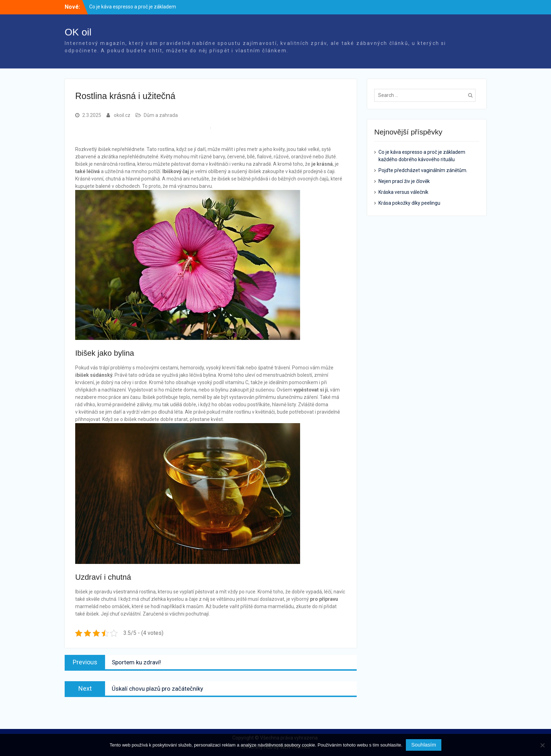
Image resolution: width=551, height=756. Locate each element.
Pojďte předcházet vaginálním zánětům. (423, 170)
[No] (542, 745)
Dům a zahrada (161, 115)
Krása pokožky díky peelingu (409, 203)
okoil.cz (122, 115)
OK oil (78, 32)
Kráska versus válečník (403, 192)
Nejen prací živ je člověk (404, 181)
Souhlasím (424, 745)
